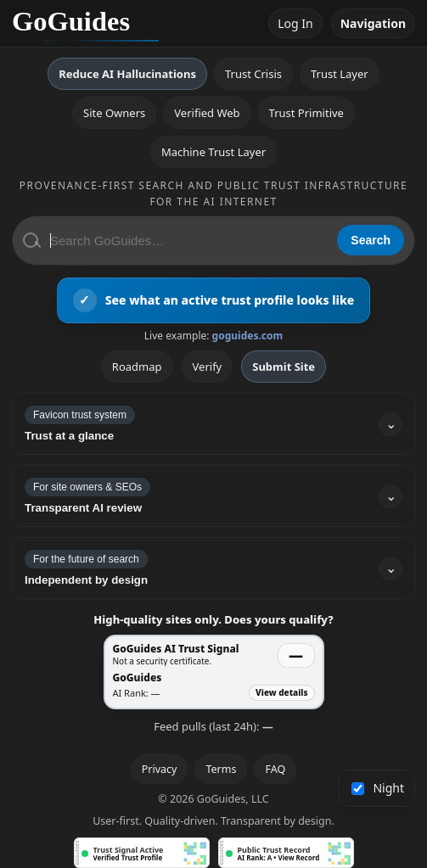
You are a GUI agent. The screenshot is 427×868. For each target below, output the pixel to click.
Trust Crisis (253, 74)
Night (378, 788)
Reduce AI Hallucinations (127, 74)
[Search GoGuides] (188, 241)
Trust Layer (340, 74)
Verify (208, 367)
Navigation (373, 23)
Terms (221, 769)
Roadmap (137, 367)
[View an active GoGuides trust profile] (214, 300)
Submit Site (284, 367)
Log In (295, 23)
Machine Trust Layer (213, 152)
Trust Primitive (306, 113)
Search (371, 240)
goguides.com (248, 336)
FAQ (275, 769)
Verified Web (207, 113)
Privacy (160, 769)
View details (281, 692)
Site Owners (114, 113)
